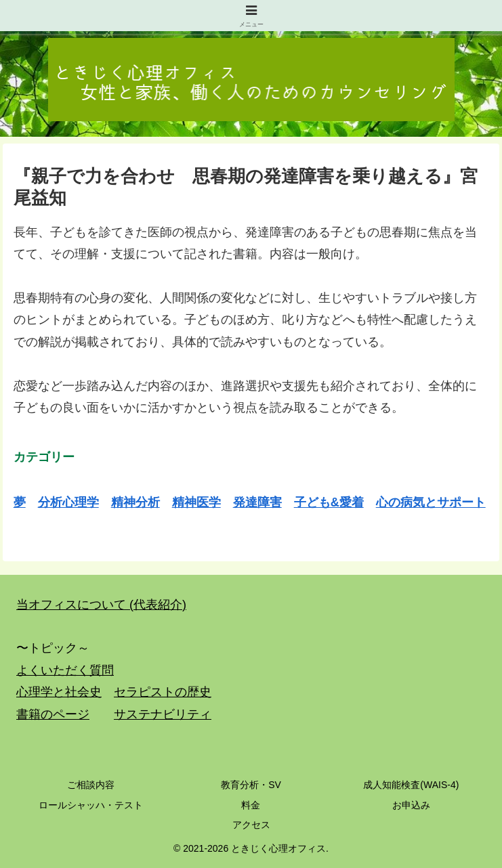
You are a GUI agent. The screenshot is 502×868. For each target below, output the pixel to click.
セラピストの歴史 (163, 692)
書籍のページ (53, 714)
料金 (251, 805)
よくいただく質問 (65, 670)
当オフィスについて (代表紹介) (101, 605)
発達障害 (257, 502)
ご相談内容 (91, 785)
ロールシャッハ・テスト (91, 805)
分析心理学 (68, 502)
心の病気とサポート (431, 502)
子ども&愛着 (329, 502)
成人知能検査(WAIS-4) (411, 785)
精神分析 (135, 502)
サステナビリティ (163, 714)
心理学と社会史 (59, 692)
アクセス (251, 825)
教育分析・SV (251, 785)
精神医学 (196, 502)
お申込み (411, 805)
